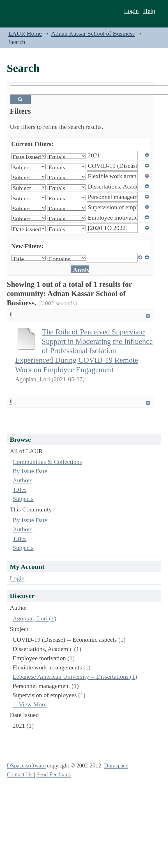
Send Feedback (54, 774)
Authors (23, 480)
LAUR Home (25, 33)
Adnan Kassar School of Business (93, 33)
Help (149, 11)
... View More (30, 704)
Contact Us (20, 774)
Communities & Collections (47, 462)
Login (131, 11)
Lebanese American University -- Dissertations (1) (75, 677)
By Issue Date (30, 471)
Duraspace (116, 765)
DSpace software (26, 765)
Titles (19, 489)
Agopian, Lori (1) (34, 618)
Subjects (23, 499)
